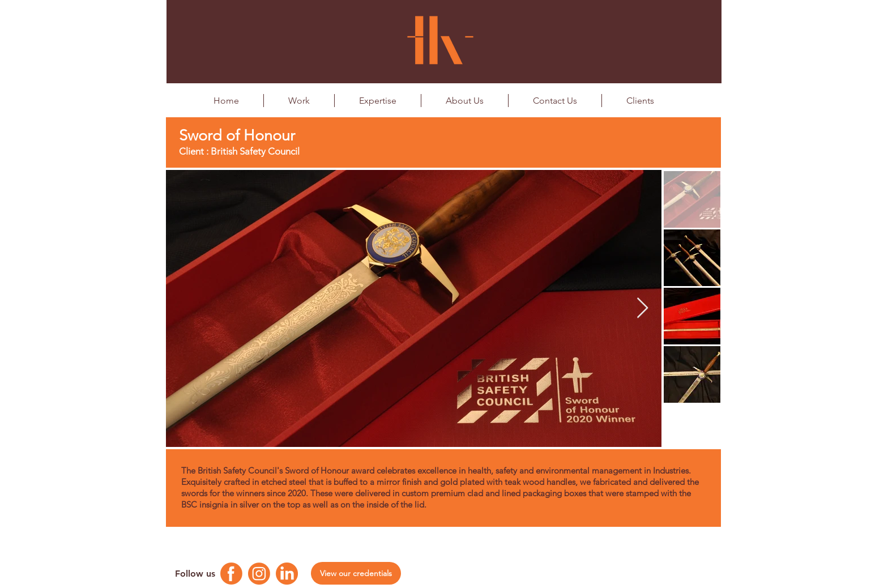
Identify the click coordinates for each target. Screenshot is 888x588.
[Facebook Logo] (231, 574)
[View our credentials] (356, 573)
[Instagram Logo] (259, 574)
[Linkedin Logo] (287, 574)
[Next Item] (642, 308)
